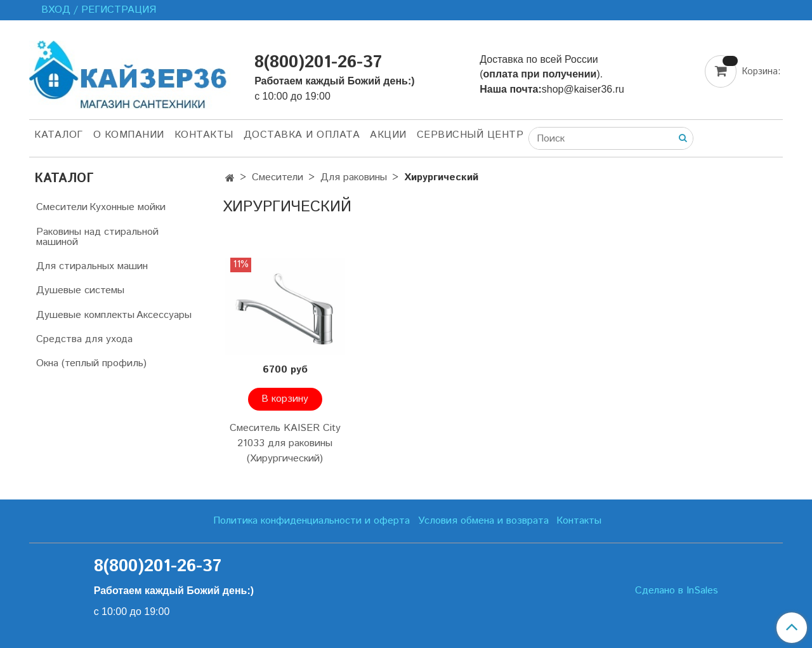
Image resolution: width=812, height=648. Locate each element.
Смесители (278, 177)
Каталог (59, 135)
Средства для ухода (84, 339)
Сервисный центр (470, 135)
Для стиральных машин (92, 266)
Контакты (204, 135)
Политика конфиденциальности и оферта (311, 521)
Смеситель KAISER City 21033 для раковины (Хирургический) (285, 443)
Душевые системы (80, 290)
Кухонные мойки (128, 207)
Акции (388, 135)
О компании (129, 135)
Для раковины (354, 177)
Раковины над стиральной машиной (97, 237)
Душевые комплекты (85, 315)
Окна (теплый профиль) (91, 363)
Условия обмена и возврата (483, 521)
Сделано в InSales (677, 591)
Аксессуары (164, 315)
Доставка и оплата (302, 135)
